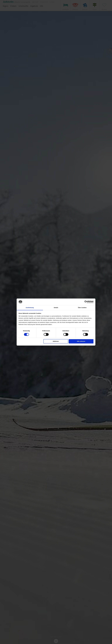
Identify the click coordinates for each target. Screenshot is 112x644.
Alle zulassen (81, 341)
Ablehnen (56, 341)
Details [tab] (56, 308)
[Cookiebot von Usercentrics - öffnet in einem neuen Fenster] (86, 302)
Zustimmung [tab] (30, 308)
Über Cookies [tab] (82, 308)
